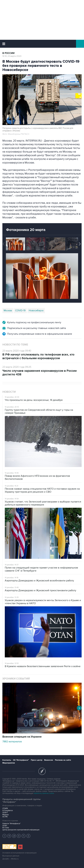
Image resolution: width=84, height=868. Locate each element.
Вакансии (49, 760)
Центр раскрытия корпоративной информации (21, 830)
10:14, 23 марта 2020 (12, 56)
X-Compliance (8, 810)
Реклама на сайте (63, 760)
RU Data (6, 828)
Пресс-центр (37, 760)
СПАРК (5, 808)
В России (8, 53)
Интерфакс (42, 44)
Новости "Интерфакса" (11, 824)
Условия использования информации (19, 853)
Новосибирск (36, 310)
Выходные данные (11, 856)
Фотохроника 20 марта (26, 230)
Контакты (7, 760)
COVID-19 (20, 310)
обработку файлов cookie (44, 793)
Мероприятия (9, 763)
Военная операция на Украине (22, 737)
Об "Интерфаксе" (21, 760)
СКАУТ (5, 813)
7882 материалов (12, 742)
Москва (8, 310)
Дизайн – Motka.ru (11, 859)
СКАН (5, 826)
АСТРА (5, 817)
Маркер (6, 815)
